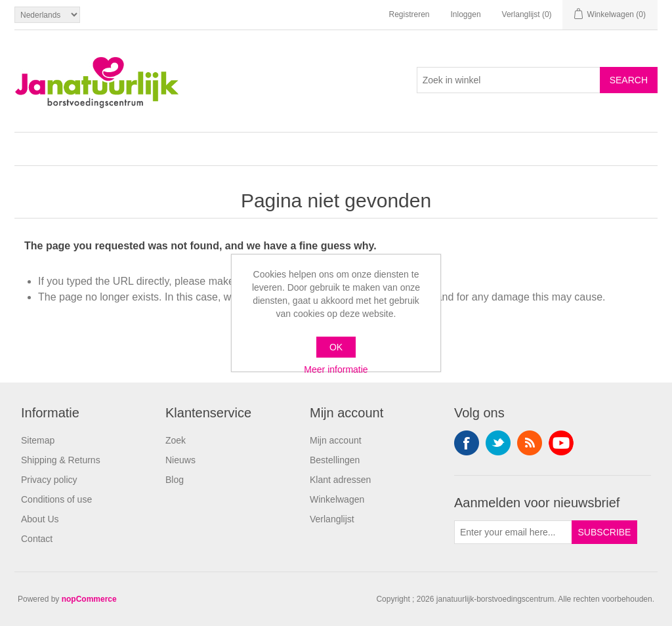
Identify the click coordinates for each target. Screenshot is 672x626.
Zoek (176, 440)
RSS (530, 443)
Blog (175, 480)
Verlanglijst (332, 519)
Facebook (467, 443)
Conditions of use (56, 499)
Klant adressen (340, 480)
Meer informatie (336, 369)
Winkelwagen (337, 499)
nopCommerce (89, 599)
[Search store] (509, 80)
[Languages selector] (47, 15)
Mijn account (336, 440)
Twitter (498, 443)
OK (336, 347)
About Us (40, 519)
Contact (37, 539)
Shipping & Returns (61, 460)
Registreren (409, 14)
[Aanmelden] (513, 532)
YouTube (561, 443)
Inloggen (466, 14)
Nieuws (180, 460)
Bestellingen (335, 460)
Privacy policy (49, 480)
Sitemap (38, 440)
